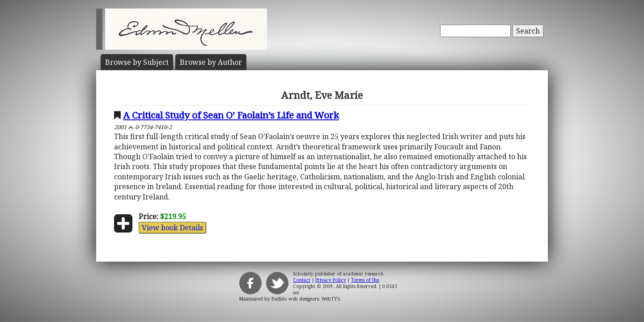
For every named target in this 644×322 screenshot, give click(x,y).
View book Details (172, 228)
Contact (302, 280)
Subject (137, 62)
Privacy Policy (331, 280)
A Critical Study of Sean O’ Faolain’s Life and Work (231, 115)
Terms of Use (365, 280)
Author (211, 62)
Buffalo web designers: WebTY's (306, 299)
